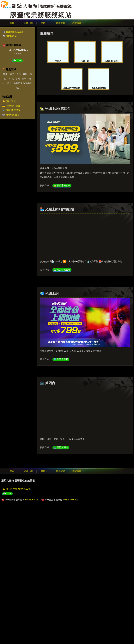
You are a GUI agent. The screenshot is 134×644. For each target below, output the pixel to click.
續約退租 (11, 101)
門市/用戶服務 (13, 115)
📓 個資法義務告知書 (13, 32)
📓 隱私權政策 (9, 36)
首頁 (12, 23)
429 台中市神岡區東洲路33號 (16, 489)
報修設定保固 (13, 110)
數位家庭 (60, 23)
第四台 (44, 23)
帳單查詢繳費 (13, 106)
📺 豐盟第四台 (61, 447)
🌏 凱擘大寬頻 (61, 359)
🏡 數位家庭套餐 (62, 185)
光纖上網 (28, 23)
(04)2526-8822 (32, 500)
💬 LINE (17, 61)
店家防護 (77, 23)
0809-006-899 (71, 500)
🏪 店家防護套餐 (62, 270)
